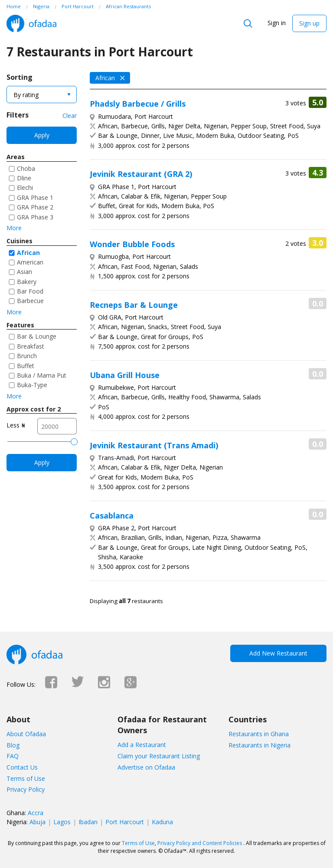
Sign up (309, 23)
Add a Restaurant (142, 745)
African (28, 253)
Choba (26, 168)
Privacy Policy (26, 789)
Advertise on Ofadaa (146, 767)
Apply (42, 135)
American (30, 262)
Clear (70, 116)
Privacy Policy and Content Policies (200, 843)
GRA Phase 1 (35, 197)
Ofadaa (31, 23)
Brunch (27, 356)
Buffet (26, 366)
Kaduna (162, 822)
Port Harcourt (125, 822)
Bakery (27, 282)
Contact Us (22, 767)
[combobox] (42, 95)
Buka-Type (32, 385)
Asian (24, 272)
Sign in (277, 23)
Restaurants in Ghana (259, 734)
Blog (13, 745)
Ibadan (88, 822)
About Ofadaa (26, 734)
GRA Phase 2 (35, 207)
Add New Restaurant (278, 653)
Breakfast (31, 346)
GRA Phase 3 (35, 217)
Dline (24, 178)
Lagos (62, 822)
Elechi (25, 188)
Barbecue (30, 301)
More (14, 228)
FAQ (13, 756)
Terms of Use (26, 778)
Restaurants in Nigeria (260, 745)
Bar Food (30, 291)
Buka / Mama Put (42, 375)
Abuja (38, 822)
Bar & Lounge (37, 336)
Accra (36, 813)
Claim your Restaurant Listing (159, 756)
